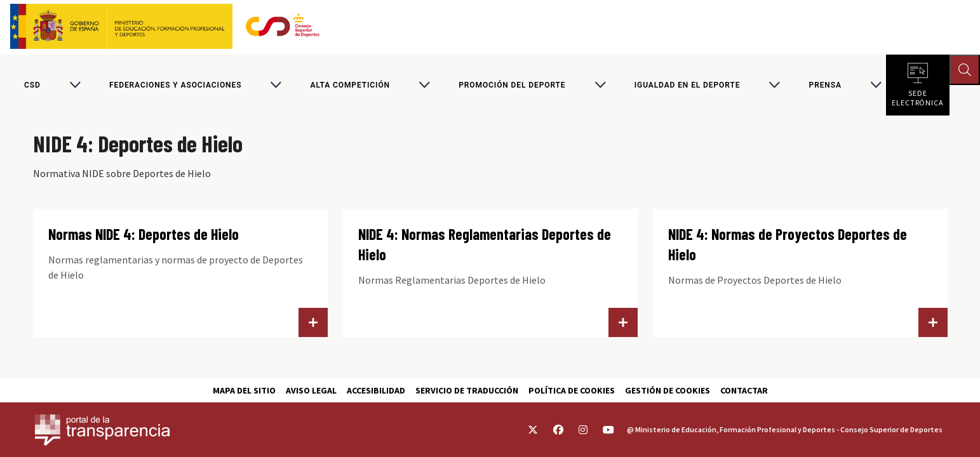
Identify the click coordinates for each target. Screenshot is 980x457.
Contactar (744, 390)
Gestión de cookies (668, 390)
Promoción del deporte (512, 85)
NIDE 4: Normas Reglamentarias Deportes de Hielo (485, 244)
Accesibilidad (376, 390)
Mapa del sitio (244, 390)
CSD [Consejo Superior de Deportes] (32, 85)
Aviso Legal (311, 390)
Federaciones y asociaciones (175, 85)
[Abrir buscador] (965, 70)
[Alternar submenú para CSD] (75, 85)
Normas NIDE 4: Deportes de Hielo (144, 234)
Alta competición (350, 85)
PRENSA (825, 85)
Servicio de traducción (467, 390)
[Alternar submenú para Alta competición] (424, 85)
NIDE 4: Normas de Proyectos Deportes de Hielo (788, 244)
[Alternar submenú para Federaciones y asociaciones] (276, 85)
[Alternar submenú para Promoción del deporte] (600, 85)
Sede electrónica (918, 95)
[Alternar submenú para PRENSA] (876, 85)
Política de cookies (572, 390)
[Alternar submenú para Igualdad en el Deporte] (774, 85)
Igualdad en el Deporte (688, 85)
